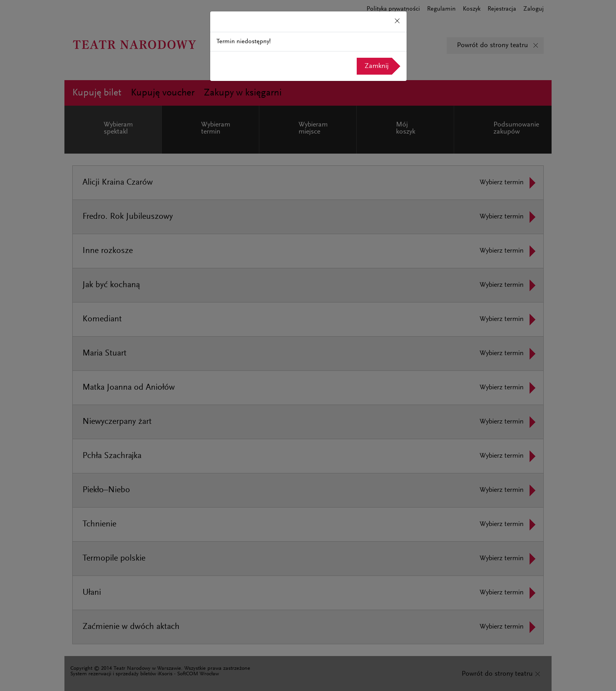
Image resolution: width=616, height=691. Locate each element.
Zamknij (377, 66)
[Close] (397, 22)
